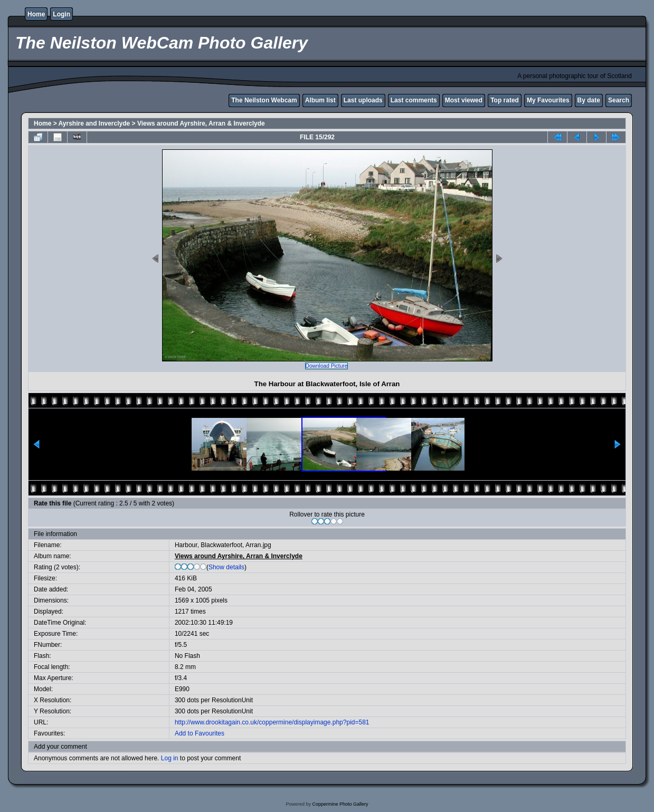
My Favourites (548, 100)
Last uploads (363, 100)
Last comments (414, 100)
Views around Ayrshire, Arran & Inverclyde (201, 123)
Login (61, 14)
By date (589, 100)
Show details (226, 567)
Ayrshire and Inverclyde (94, 123)
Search (619, 100)
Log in (170, 758)
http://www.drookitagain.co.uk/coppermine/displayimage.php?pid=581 (272, 722)
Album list (320, 100)
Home (36, 14)
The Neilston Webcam (264, 100)
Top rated (505, 100)
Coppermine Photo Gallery (340, 804)
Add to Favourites (200, 733)
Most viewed (464, 100)
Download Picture (327, 366)
